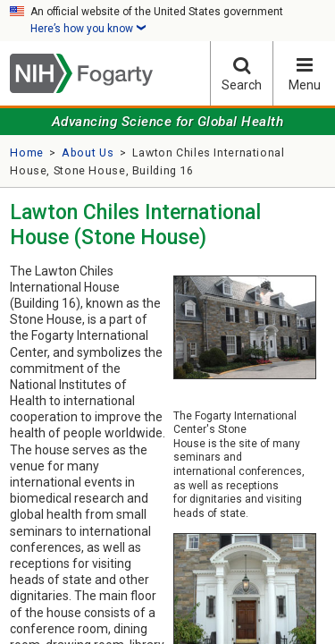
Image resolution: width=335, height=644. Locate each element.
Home (27, 153)
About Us (88, 153)
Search (242, 74)
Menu (304, 74)
